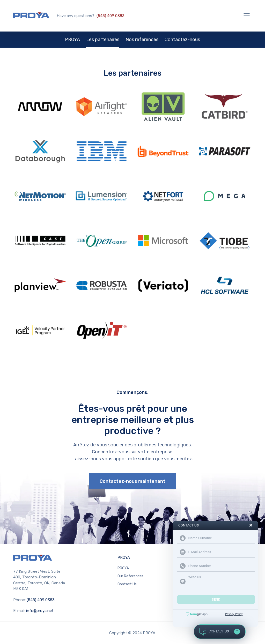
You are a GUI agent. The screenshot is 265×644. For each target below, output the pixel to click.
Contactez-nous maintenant (132, 481)
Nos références (142, 40)
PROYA (72, 40)
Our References (131, 576)
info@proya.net (40, 611)
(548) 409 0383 (111, 16)
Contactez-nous (182, 40)
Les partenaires (103, 40)
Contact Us (127, 584)
